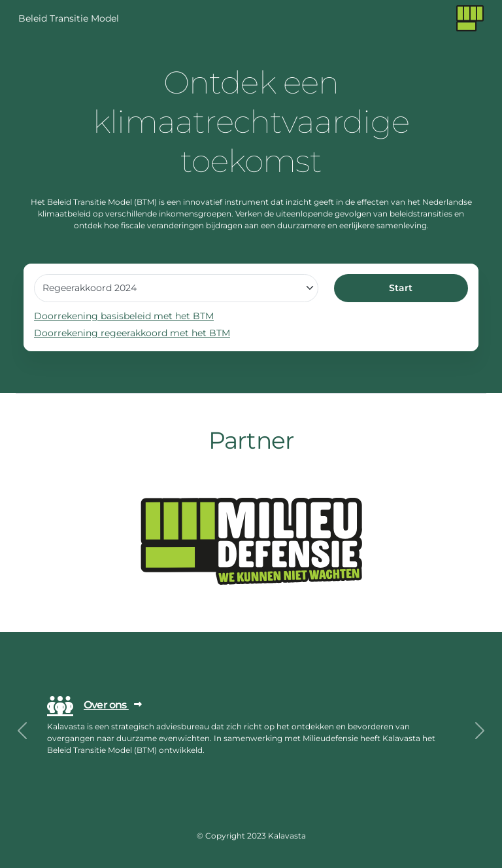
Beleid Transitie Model (69, 18)
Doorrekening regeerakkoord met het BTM (132, 333)
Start (401, 288)
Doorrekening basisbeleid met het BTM (124, 316)
